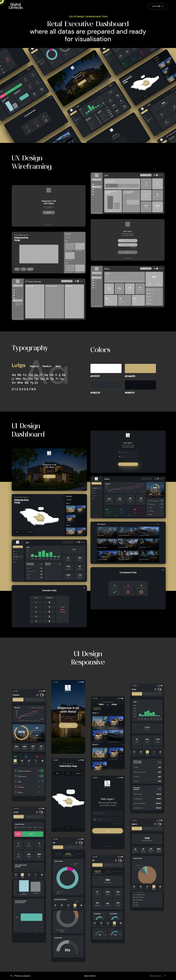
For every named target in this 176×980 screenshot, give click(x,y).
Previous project (20, 976)
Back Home (90, 976)
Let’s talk (158, 6)
